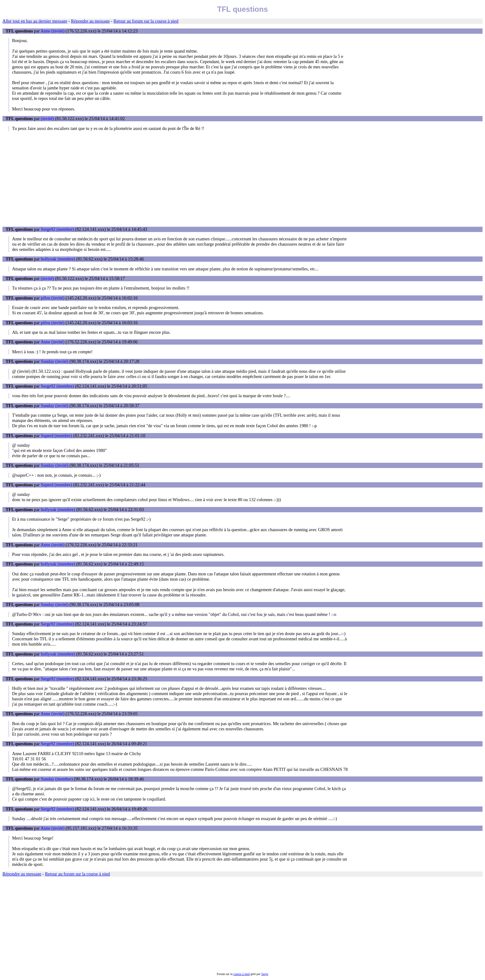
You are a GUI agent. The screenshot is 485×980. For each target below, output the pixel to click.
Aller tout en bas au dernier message (35, 21)
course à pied (241, 974)
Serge (265, 974)
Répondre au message (90, 21)
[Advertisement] (242, 179)
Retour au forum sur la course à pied (146, 21)
